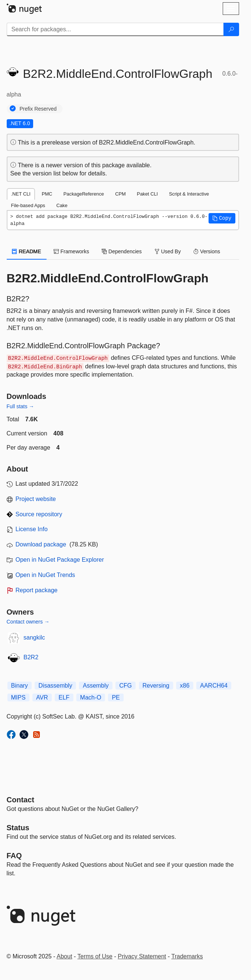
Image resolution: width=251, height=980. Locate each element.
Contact (20, 800)
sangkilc (34, 638)
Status (18, 828)
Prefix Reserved (38, 109)
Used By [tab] (168, 251)
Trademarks (187, 956)
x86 (185, 686)
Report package (37, 590)
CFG (125, 686)
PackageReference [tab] (84, 194)
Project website (36, 499)
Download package (41, 544)
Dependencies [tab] (122, 251)
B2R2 (31, 657)
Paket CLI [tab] (147, 194)
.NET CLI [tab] (21, 194)
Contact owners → (28, 622)
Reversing (156, 686)
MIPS (18, 697)
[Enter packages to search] (115, 29)
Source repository (39, 514)
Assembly (96, 686)
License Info (32, 529)
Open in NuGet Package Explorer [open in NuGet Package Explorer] (60, 560)
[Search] (231, 29)
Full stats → (20, 406)
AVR (42, 697)
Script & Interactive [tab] (189, 194)
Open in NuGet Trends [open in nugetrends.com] (45, 575)
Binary (20, 686)
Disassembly (55, 686)
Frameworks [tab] (71, 251)
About (64, 956)
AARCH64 (214, 686)
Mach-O (91, 697)
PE (116, 697)
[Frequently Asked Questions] (14, 856)
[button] (222, 218)
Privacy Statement (142, 956)
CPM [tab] (120, 194)
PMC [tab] (47, 194)
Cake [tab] (62, 205)
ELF (64, 697)
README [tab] (27, 251)
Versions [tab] (207, 251)
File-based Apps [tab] (28, 205)
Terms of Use (95, 956)
